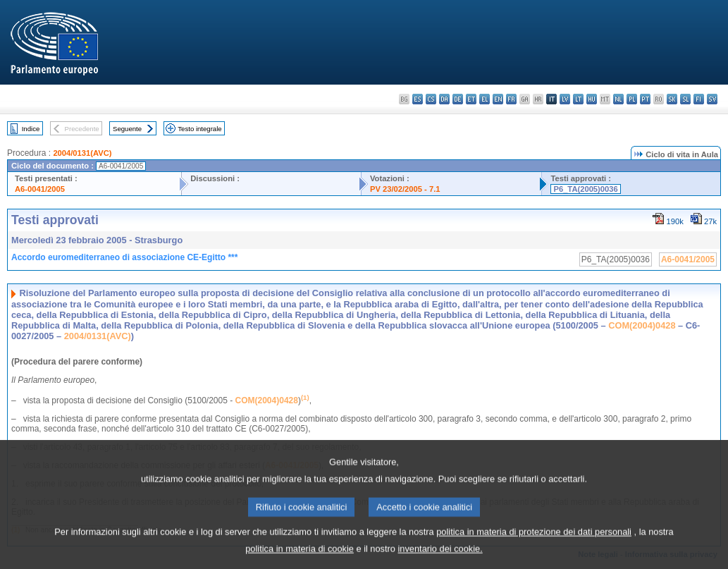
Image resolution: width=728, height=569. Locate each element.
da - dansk (444, 99)
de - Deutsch (458, 99)
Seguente (127, 129)
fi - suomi (699, 99)
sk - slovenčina (672, 99)
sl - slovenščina (685, 99)
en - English (498, 99)
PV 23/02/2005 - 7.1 (405, 189)
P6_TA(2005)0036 (585, 189)
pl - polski (632, 99)
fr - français (511, 99)
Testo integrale (199, 129)
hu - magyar (592, 99)
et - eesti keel (471, 99)
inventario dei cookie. (440, 559)
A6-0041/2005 (40, 189)
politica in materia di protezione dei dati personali (534, 542)
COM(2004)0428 (642, 325)
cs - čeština (431, 99)
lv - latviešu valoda (565, 99)
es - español (418, 99)
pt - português (645, 99)
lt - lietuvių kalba (578, 99)
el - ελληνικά (485, 99)
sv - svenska (712, 99)
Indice (31, 129)
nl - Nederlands (618, 99)
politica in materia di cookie (300, 559)
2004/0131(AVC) (82, 153)
